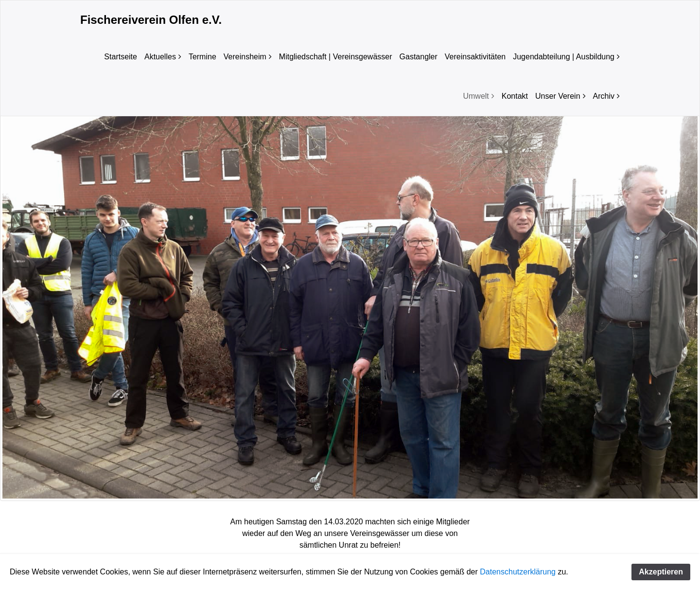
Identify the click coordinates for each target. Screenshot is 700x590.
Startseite (121, 57)
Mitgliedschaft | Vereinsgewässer (336, 57)
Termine (202, 57)
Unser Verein (558, 96)
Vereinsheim (245, 57)
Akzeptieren (661, 572)
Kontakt (515, 96)
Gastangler (419, 57)
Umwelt (476, 96)
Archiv (604, 96)
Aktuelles (160, 57)
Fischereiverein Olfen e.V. (151, 20)
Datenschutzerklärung (518, 572)
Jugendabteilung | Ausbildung (564, 57)
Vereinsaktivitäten (475, 57)
